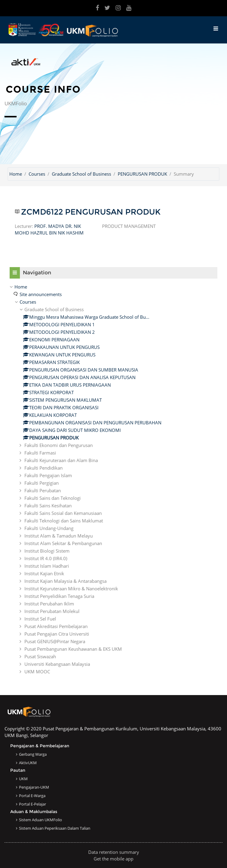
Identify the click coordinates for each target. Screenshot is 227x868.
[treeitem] (113, 479)
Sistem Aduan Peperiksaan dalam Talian (55, 828)
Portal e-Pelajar (33, 804)
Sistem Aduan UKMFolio (40, 820)
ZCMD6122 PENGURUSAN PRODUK (91, 212)
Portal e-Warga (32, 796)
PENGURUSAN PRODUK (142, 174)
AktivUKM (28, 763)
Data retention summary (114, 852)
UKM (23, 779)
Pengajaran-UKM (34, 787)
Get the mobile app (113, 859)
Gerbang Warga (33, 754)
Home (16, 174)
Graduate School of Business (81, 174)
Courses (37, 174)
